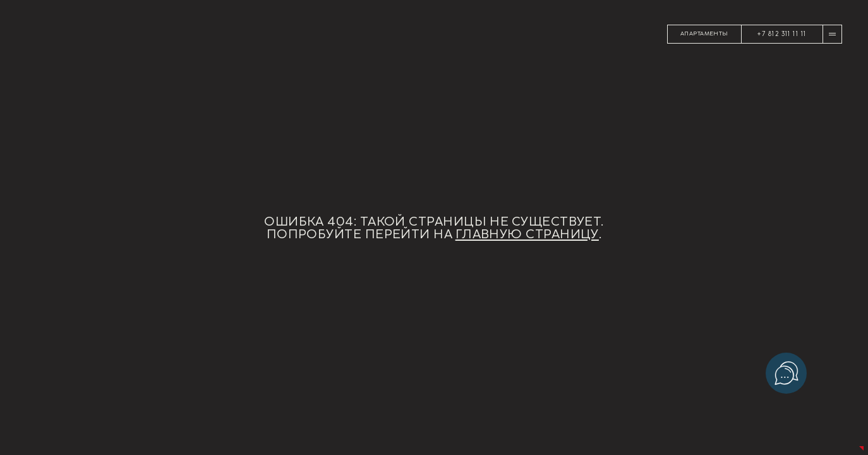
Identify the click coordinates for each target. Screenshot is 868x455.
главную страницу (527, 234)
